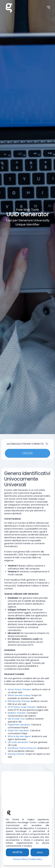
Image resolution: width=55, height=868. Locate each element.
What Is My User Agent (19, 736)
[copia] (47, 444)
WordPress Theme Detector (22, 748)
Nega (40, 852)
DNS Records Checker (19, 701)
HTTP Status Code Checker (22, 707)
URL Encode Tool (16, 719)
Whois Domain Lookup (19, 695)
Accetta (17, 852)
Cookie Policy (35, 859)
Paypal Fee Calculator (19, 725)
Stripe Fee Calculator (18, 730)
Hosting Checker (16, 754)
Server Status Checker (19, 689)
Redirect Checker (17, 713)
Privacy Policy (20, 859)
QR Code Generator (18, 742)
